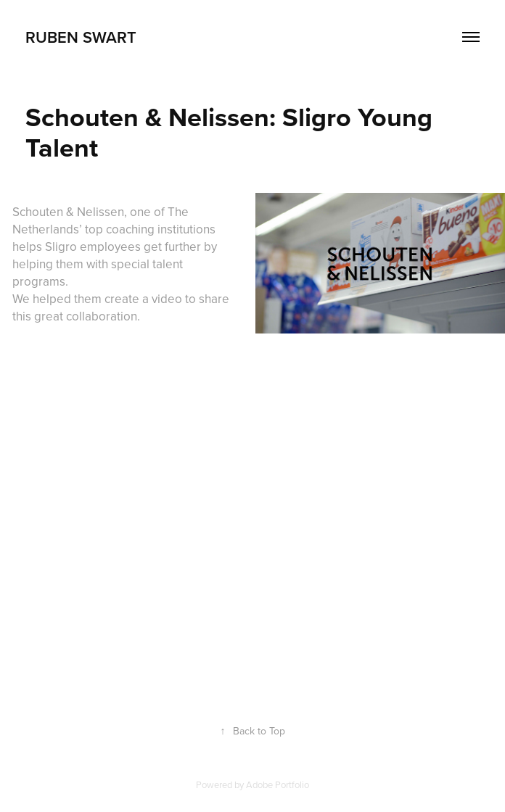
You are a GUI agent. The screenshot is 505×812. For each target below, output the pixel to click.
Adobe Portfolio (278, 784)
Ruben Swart (81, 37)
